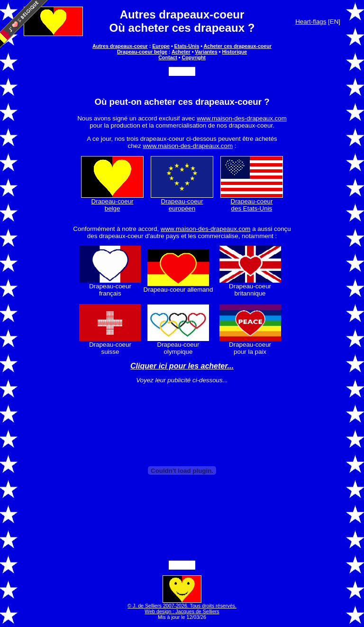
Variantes (206, 52)
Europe (161, 46)
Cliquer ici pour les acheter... (182, 366)
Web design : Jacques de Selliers (182, 611)
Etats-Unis (187, 46)
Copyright (194, 57)
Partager (182, 71)
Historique (234, 52)
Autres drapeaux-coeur (182, 14)
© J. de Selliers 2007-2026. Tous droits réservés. (182, 603)
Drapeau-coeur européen (182, 202)
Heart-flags (311, 22)
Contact (168, 57)
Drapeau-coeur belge (142, 52)
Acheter (181, 52)
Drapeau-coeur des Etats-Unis (252, 202)
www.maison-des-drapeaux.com (242, 118)
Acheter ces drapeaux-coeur (238, 46)
